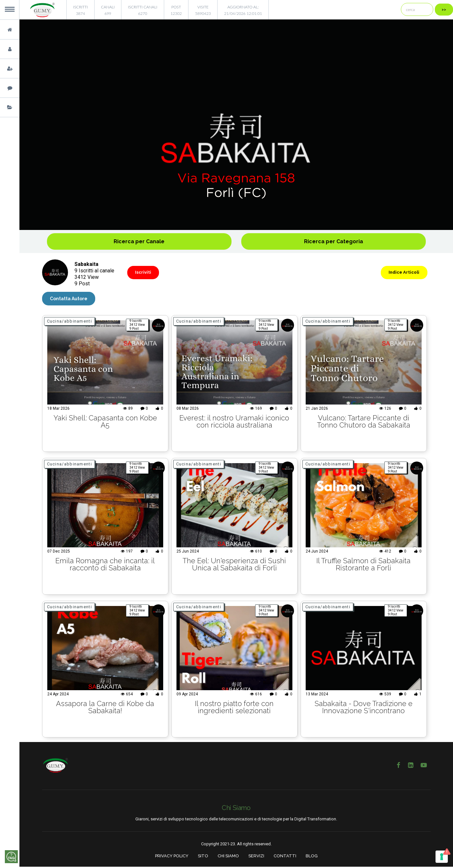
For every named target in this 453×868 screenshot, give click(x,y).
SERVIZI (256, 857)
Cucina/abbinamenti (69, 323)
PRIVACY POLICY (172, 857)
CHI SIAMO (228, 857)
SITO (203, 857)
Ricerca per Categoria (334, 241)
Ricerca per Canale (139, 241)
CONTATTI (285, 857)
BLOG (312, 857)
